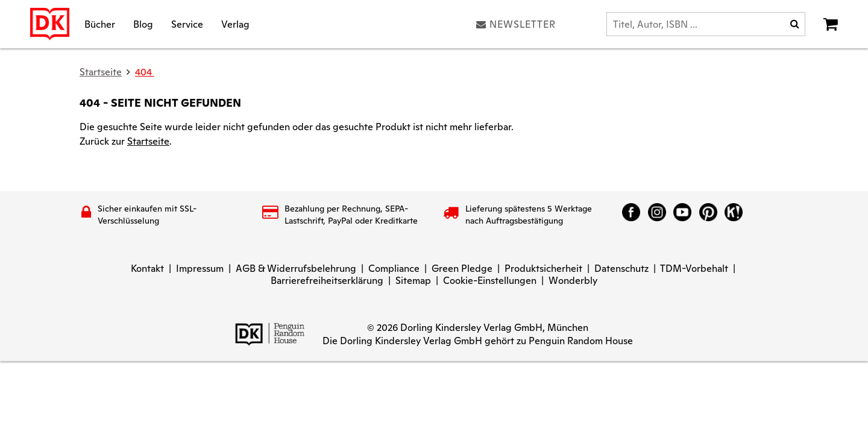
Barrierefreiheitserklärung (327, 281)
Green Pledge (462, 269)
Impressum (200, 269)
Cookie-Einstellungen (490, 281)
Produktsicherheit (543, 269)
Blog (143, 24)
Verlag (235, 24)
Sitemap (413, 281)
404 (145, 72)
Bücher (100, 24)
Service (187, 24)
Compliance (394, 269)
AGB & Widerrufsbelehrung (296, 269)
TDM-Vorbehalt (694, 269)
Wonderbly (573, 281)
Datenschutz (621, 269)
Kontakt (147, 269)
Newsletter (516, 24)
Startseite (148, 141)
